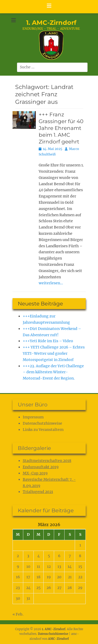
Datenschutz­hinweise (42, 423)
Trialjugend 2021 (38, 492)
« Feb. (18, 614)
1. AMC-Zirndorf (51, 23)
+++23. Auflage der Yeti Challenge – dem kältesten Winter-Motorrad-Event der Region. (53, 372)
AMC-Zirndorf (58, 639)
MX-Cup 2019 (35, 473)
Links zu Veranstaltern (43, 430)
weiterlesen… (51, 283)
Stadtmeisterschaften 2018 (47, 461)
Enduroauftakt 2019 (41, 467)
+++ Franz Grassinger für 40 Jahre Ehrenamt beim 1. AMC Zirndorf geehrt (61, 128)
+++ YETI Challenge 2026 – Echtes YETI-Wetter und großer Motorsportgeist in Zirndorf (54, 353)
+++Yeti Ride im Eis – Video (48, 341)
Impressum (33, 417)
